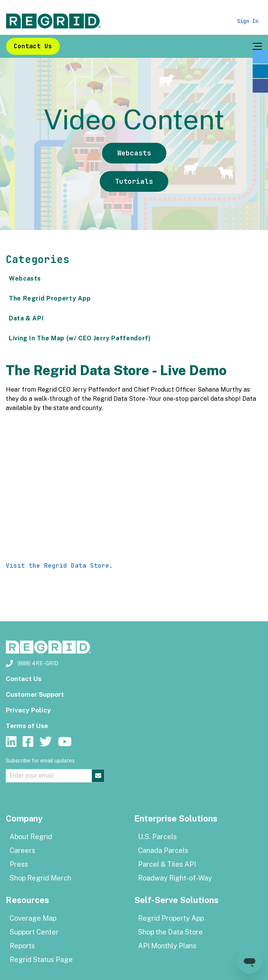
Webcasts (134, 153)
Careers (22, 850)
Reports (22, 946)
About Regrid (31, 837)
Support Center (34, 932)
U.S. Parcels (157, 837)
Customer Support (35, 694)
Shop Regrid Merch (40, 878)
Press (19, 864)
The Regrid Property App (50, 298)
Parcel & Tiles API (167, 864)
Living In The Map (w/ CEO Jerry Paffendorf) (80, 338)
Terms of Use (27, 726)
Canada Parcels (163, 850)
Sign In (248, 21)
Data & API (26, 318)
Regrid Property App (171, 918)
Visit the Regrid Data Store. (61, 566)
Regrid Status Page (41, 960)
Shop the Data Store (170, 932)
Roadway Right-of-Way (175, 878)
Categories (38, 259)
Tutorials (134, 181)
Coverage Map (33, 918)
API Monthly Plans (167, 946)
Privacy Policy (28, 710)
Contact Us (33, 46)
